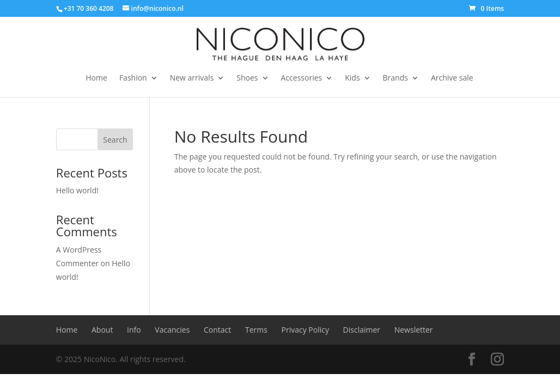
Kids (352, 78)
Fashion (133, 78)
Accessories (302, 78)
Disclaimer (362, 330)
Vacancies (172, 330)
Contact (217, 330)
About (102, 330)
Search (115, 140)
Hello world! (77, 190)
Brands (395, 78)
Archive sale (452, 78)
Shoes (247, 78)
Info (134, 330)
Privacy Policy (305, 330)
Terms (256, 330)
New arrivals (192, 78)
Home (96, 78)
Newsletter (414, 330)
